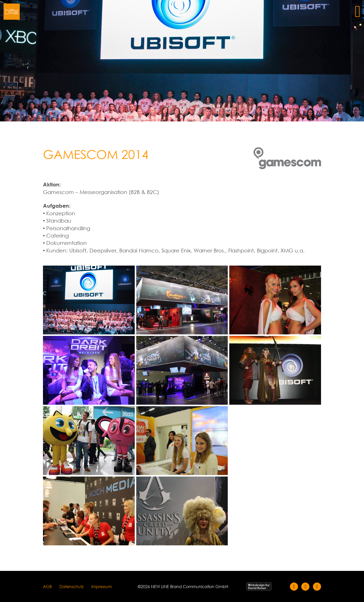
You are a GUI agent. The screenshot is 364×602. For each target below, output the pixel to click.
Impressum (102, 586)
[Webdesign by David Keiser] (259, 586)
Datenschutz (72, 586)
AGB (47, 586)
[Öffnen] (358, 12)
